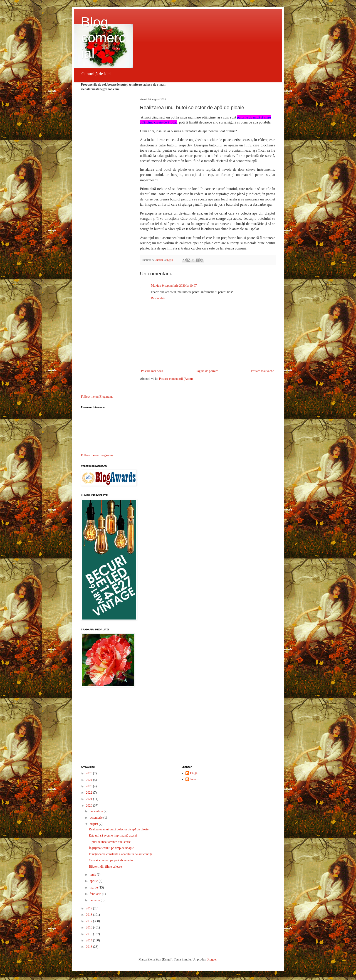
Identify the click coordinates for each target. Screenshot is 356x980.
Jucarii (194, 779)
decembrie (97, 811)
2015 (89, 934)
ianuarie (95, 900)
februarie (96, 894)
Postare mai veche (262, 371)
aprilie (94, 881)
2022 (89, 793)
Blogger (212, 959)
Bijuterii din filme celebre (105, 867)
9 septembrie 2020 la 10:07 (179, 286)
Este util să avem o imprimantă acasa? (113, 836)
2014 (89, 940)
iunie (93, 875)
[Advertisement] (178, 727)
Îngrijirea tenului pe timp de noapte (111, 848)
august (94, 824)
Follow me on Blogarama (97, 397)
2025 (89, 773)
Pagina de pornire (207, 371)
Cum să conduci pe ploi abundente (111, 860)
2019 (89, 908)
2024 (89, 780)
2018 (89, 915)
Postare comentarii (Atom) (176, 379)
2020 (89, 806)
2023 (89, 786)
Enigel (194, 773)
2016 (89, 927)
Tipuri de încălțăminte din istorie (110, 842)
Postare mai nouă (152, 371)
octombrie (96, 818)
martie (94, 887)
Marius (156, 286)
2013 (89, 947)
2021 (89, 799)
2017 (89, 921)
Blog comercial (103, 38)
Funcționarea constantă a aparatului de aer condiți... (122, 854)
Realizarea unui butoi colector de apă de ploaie (119, 829)
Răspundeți (158, 298)
